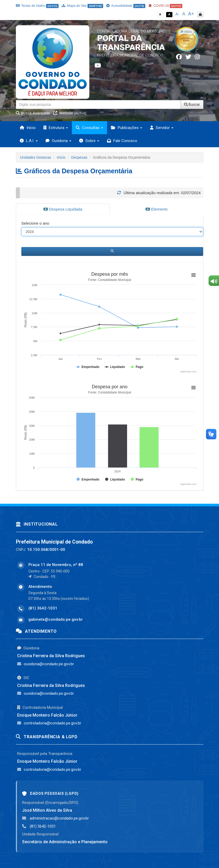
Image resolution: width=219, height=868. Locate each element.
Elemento (157, 209)
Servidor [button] (162, 128)
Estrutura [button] (56, 128)
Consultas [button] (89, 128)
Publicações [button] (127, 128)
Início (28, 128)
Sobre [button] (89, 141)
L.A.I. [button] (29, 141)
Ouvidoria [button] (58, 141)
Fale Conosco (122, 141)
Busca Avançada (33, 113)
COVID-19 (165, 6)
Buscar (192, 104)
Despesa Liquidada (63, 209)
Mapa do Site (82, 6)
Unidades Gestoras (36, 157)
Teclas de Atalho (37, 6)
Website (70, 113)
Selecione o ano (35, 223)
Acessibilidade (126, 6)
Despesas (79, 157)
